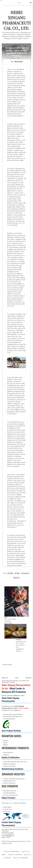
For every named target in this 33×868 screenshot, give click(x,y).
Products (10, 696)
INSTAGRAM (12, 851)
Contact (22, 696)
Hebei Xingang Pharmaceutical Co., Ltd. (16, 20)
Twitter (17, 573)
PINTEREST (21, 858)
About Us (4, 696)
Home (17, 678)
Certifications (16, 696)
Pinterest (16, 578)
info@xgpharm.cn (10, 836)
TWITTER (15, 855)
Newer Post (5, 678)
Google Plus (25, 573)
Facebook (10, 573)
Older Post (29, 678)
